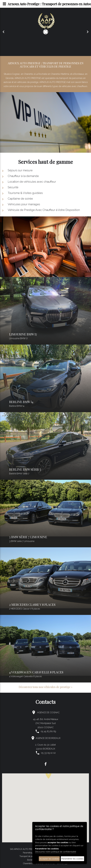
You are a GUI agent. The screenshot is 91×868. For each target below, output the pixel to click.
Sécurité (13, 187)
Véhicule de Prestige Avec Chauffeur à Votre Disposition (44, 210)
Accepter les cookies (49, 859)
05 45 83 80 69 (48, 731)
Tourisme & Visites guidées (25, 193)
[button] (48, 774)
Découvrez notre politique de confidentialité (56, 852)
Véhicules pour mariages (24, 204)
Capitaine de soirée (20, 199)
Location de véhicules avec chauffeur (32, 182)
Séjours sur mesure (20, 170)
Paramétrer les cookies (72, 859)
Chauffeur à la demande (23, 176)
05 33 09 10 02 (48, 753)
